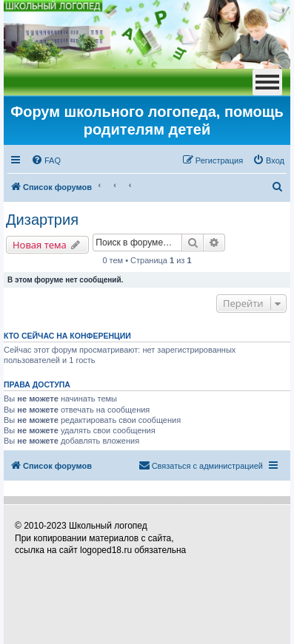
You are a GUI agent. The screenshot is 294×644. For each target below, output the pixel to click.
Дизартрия (42, 220)
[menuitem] (46, 160)
